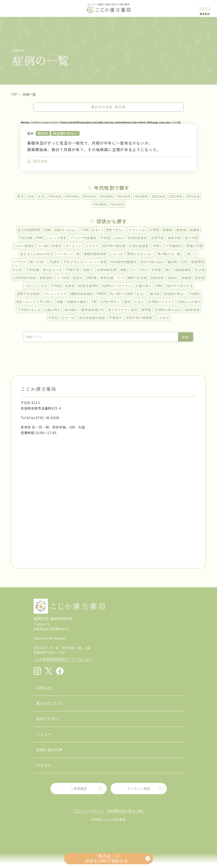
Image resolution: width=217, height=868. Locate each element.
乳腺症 (55, 262)
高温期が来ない (65, 133)
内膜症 (195, 294)
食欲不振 (174, 238)
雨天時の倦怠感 (114, 246)
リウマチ (19, 262)
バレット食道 (97, 262)
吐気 (184, 262)
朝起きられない (66, 230)
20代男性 (176, 196)
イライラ (92, 246)
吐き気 (200, 270)
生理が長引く (110, 302)
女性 (31, 196)
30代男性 (141, 196)
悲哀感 (200, 278)
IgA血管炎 (192, 310)
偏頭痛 (172, 262)
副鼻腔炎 (157, 278)
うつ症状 (63, 278)
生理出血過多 (139, 246)
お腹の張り (144, 286)
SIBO (159, 286)
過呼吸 (146, 310)
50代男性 (72, 196)
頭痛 (48, 230)
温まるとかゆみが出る (37, 254)
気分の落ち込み (152, 262)
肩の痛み (71, 310)
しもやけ (162, 318)
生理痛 (154, 230)
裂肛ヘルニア (26, 302)
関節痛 (92, 278)
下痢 (94, 302)
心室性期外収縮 (24, 278)
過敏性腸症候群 (95, 254)
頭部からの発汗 (190, 302)
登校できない (115, 230)
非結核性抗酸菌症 (124, 262)
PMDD (102, 294)
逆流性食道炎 (137, 238)
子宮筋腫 (32, 270)
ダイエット (73, 246)
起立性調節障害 (29, 230)
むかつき (69, 318)
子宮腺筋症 (174, 246)
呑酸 (60, 302)
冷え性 (17, 270)
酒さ (168, 270)
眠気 (127, 302)
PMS (40, 238)
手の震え (46, 302)
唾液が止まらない (140, 254)
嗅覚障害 (198, 262)
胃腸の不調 (194, 246)
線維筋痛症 (183, 270)
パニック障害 (57, 238)
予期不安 (73, 270)
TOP (14, 94)
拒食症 (57, 246)
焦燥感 (186, 278)
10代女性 (117, 204)
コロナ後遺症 (24, 246)
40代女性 (124, 196)
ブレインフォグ (55, 294)
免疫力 (88, 270)
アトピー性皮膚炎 (83, 238)
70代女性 (55, 196)
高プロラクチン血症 (123, 310)
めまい (97, 230)
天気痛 (156, 270)
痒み (144, 270)
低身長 (70, 286)
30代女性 (159, 196)
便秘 (123, 270)
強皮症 (172, 278)
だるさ (139, 302)
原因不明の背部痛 (139, 318)
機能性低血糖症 (82, 294)
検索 (185, 337)
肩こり (192, 254)
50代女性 (89, 196)
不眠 (85, 230)
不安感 (105, 238)
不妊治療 (26, 238)
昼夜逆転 (46, 278)
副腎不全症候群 (28, 294)
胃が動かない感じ (170, 254)
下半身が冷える (29, 310)
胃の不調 (191, 238)
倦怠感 (181, 230)
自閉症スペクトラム (117, 286)
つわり (29, 286)
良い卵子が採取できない (128, 294)
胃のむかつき (53, 270)
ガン (134, 270)
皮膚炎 (195, 230)
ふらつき (117, 254)
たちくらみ (137, 230)
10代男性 (100, 204)
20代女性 (193, 196)
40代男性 (107, 196)
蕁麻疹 (168, 230)
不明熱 (56, 286)
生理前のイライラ (161, 302)
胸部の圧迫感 (137, 278)
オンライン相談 (139, 789)
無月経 (43, 133)
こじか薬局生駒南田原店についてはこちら (63, 659)
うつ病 (43, 246)
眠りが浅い (38, 262)
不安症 (53, 318)
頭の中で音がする (180, 286)
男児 (20, 196)
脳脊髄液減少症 (93, 310)
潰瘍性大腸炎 (77, 302)
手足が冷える (73, 262)
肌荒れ (78, 278)
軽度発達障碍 (88, 286)
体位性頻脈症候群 (92, 318)
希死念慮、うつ (112, 278)
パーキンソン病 (68, 254)
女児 (41, 196)
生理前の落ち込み (168, 310)
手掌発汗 (115, 318)
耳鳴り (157, 246)
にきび (43, 286)
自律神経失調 (107, 270)
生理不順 (157, 238)
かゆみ (119, 238)
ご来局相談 (79, 789)
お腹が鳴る (52, 310)
